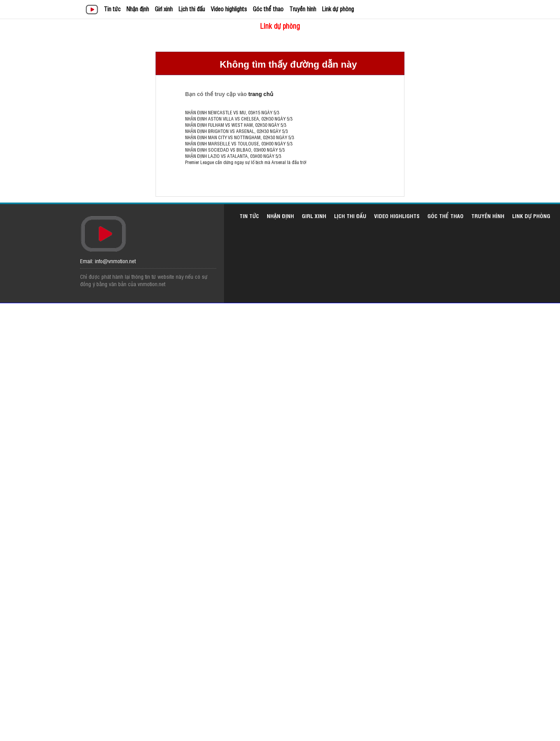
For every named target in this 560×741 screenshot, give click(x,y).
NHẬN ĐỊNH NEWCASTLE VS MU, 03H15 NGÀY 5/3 (232, 112)
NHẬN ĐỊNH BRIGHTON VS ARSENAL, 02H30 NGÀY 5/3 (236, 131)
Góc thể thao (268, 9)
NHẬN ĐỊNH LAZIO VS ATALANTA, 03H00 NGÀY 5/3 (233, 156)
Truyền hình (303, 9)
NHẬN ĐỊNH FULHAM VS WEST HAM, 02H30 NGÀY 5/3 (236, 125)
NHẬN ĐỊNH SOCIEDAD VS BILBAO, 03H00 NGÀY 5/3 (235, 150)
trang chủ (261, 94)
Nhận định (138, 9)
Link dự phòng (338, 9)
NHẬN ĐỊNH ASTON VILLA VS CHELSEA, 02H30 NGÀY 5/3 (239, 119)
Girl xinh (164, 9)
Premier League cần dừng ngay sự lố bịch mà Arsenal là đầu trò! (246, 162)
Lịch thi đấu (192, 9)
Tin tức (112, 9)
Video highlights (229, 9)
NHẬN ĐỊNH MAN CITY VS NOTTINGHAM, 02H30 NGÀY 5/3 (240, 137)
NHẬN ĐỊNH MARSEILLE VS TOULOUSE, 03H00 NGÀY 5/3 (239, 143)
